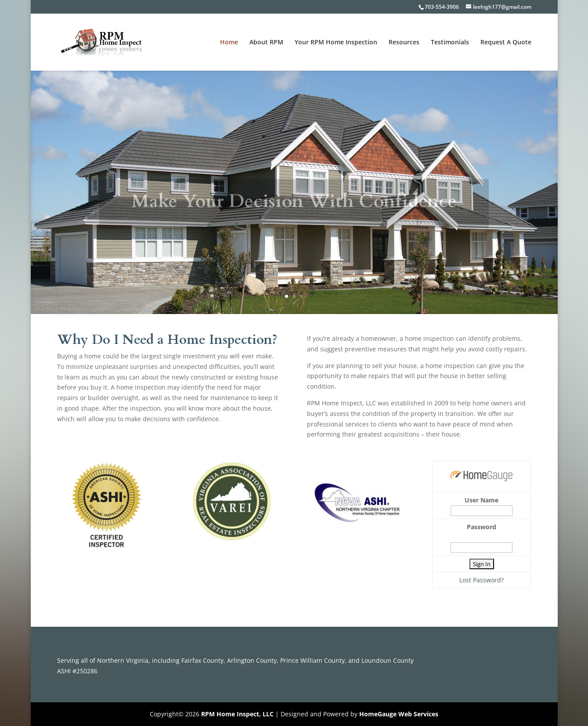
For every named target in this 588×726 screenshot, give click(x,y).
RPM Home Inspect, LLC (237, 714)
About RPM (266, 43)
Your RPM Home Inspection (336, 43)
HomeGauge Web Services (399, 714)
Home (229, 43)
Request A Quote (506, 43)
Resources (404, 43)
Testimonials (450, 43)
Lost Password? (482, 580)
